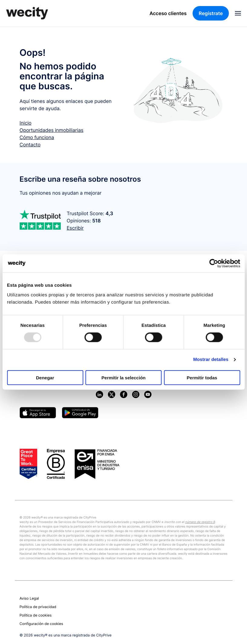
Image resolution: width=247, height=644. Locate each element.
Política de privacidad (38, 607)
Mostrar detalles (211, 360)
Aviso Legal (29, 598)
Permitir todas (202, 377)
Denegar (45, 377)
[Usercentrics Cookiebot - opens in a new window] (214, 263)
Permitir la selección (124, 377)
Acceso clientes (168, 13)
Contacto (30, 145)
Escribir (75, 228)
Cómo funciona (37, 137)
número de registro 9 (200, 522)
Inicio (26, 123)
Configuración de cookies (41, 624)
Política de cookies (36, 615)
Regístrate (211, 13)
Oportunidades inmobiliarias (52, 130)
